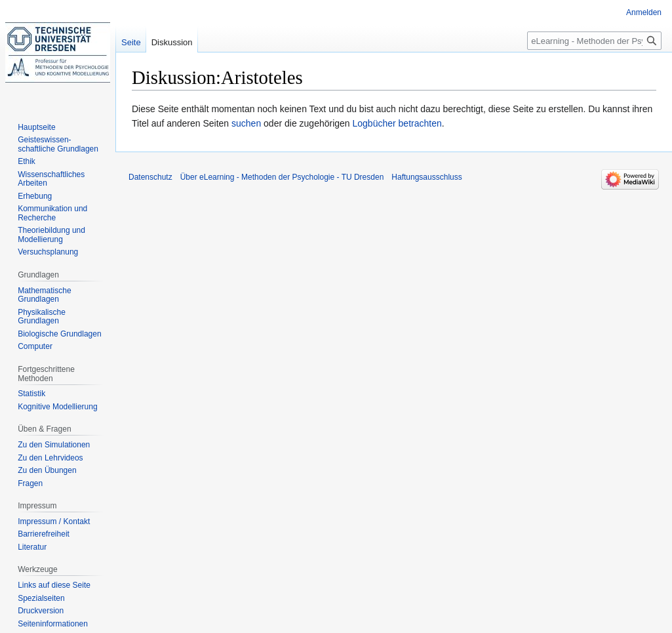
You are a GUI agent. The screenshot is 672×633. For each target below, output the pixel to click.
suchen (246, 123)
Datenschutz (150, 177)
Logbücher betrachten (397, 123)
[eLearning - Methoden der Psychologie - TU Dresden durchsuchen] (594, 41)
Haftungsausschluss (426, 177)
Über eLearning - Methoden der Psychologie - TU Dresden (282, 177)
